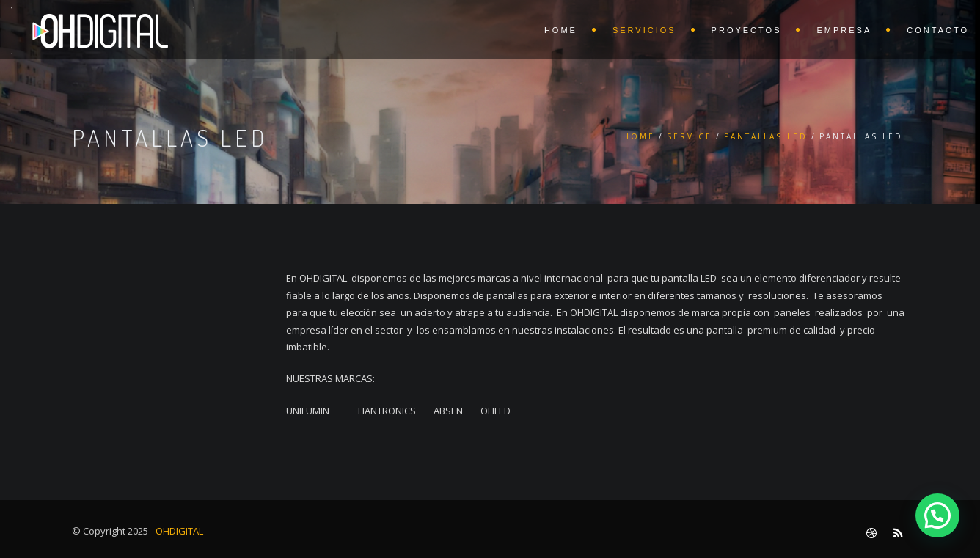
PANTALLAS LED (766, 136)
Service (690, 136)
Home (639, 136)
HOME (561, 30)
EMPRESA (844, 30)
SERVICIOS (644, 30)
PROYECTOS (747, 30)
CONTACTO (938, 30)
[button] (937, 515)
